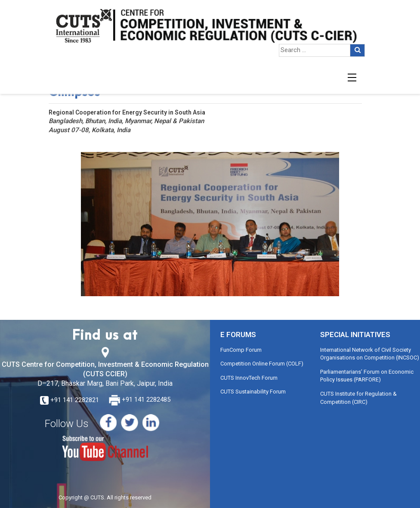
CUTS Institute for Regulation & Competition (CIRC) (358, 398)
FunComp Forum (241, 350)
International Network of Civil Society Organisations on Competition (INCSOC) (370, 354)
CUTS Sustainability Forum (253, 392)
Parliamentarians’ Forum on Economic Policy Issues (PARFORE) (367, 376)
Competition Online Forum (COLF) (262, 364)
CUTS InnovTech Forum (249, 378)
